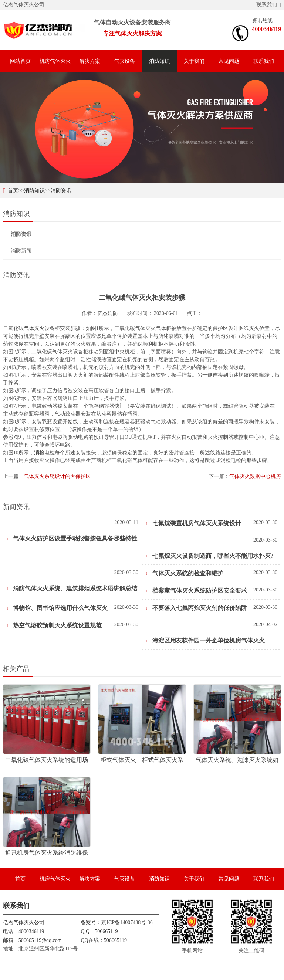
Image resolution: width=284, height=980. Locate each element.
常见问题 (229, 61)
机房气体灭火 (55, 61)
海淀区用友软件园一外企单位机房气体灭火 (205, 640)
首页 (13, 191)
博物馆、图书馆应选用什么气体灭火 (57, 608)
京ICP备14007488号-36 (127, 923)
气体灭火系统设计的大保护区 (57, 476)
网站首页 (20, 61)
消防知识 (159, 61)
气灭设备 (125, 61)
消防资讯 (61, 191)
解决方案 (90, 61)
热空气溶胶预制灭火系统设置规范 (54, 625)
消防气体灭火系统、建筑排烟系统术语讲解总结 (72, 588)
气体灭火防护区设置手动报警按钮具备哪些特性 (72, 538)
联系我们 (267, 5)
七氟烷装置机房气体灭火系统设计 (193, 523)
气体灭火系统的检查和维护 (185, 573)
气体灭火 (34, 328)
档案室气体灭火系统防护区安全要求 (196, 591)
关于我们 (194, 61)
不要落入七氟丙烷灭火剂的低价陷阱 (196, 608)
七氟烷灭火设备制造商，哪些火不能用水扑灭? (210, 556)
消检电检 (44, 453)
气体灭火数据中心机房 (255, 476)
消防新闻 (21, 251)
